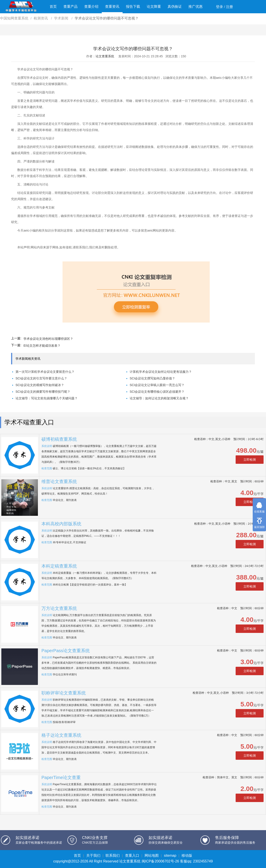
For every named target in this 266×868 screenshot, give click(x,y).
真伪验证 (175, 7)
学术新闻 (62, 18)
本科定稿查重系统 (59, 566)
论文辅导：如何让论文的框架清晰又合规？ (159, 398)
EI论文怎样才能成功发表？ (42, 346)
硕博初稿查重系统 (59, 439)
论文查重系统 (105, 56)
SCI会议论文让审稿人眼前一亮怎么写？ (157, 385)
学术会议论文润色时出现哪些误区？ (48, 339)
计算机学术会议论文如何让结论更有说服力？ (161, 372)
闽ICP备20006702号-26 (160, 861)
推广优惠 (196, 7)
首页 (53, 7)
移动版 (187, 855)
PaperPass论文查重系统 (66, 651)
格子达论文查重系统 (61, 735)
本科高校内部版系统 (61, 524)
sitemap (170, 855)
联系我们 (113, 855)
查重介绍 (91, 7)
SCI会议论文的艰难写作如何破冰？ (40, 385)
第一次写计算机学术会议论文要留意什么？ (45, 372)
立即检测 (250, 460)
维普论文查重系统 (59, 481)
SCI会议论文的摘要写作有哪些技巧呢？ (43, 392)
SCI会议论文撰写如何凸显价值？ (152, 378)
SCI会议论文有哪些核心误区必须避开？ (157, 392)
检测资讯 (41, 18)
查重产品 (70, 7)
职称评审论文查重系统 (64, 693)
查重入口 (132, 855)
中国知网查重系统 (14, 18)
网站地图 (152, 855)
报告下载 (133, 7)
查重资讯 (112, 7)
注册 (229, 7)
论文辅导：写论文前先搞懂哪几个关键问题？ (47, 398)
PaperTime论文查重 (61, 777)
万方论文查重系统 (59, 608)
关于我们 (93, 855)
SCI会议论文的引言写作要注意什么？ (41, 378)
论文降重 (154, 7)
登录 (219, 7)
